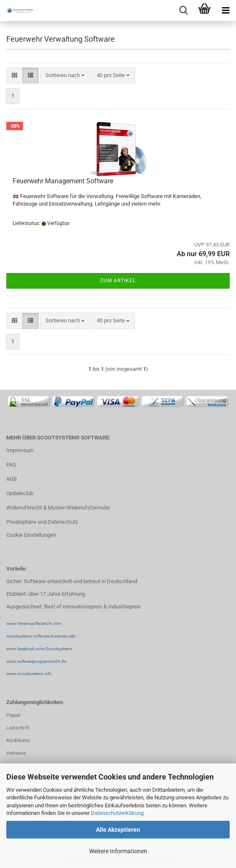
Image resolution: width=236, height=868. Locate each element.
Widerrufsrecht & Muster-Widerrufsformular (58, 508)
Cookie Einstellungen (31, 535)
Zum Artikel (118, 281)
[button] (15, 76)
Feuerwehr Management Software (63, 181)
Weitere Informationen (118, 851)
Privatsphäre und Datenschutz (42, 522)
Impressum (20, 450)
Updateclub (20, 493)
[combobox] (65, 76)
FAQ (11, 465)
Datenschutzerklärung (117, 813)
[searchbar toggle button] (183, 11)
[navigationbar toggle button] (225, 11)
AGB (12, 479)
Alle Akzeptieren (118, 830)
